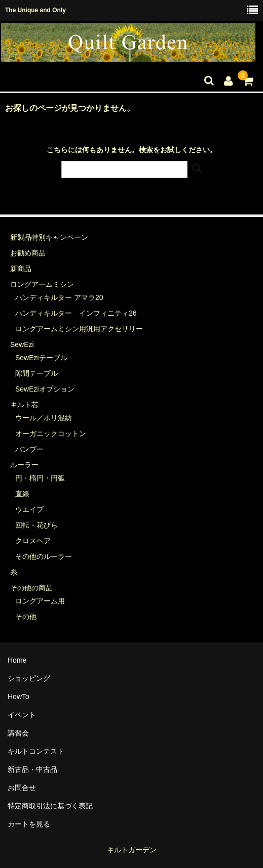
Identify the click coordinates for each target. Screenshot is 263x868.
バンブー (29, 449)
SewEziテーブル (41, 358)
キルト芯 (24, 405)
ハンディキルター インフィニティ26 (76, 313)
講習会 (18, 733)
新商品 (21, 269)
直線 (22, 494)
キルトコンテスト (36, 751)
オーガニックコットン (51, 433)
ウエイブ (29, 509)
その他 (26, 617)
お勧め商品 (28, 253)
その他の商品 (31, 588)
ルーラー (24, 465)
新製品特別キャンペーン (49, 237)
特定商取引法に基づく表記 (50, 806)
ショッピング (29, 678)
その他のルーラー (44, 556)
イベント (22, 715)
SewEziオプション (45, 389)
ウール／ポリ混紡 (44, 418)
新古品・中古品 (32, 769)
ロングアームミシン (42, 284)
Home (17, 660)
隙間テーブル (36, 373)
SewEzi (22, 344)
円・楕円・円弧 (40, 478)
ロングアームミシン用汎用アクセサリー (79, 329)
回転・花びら (36, 525)
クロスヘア (33, 541)
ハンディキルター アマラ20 (59, 297)
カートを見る (29, 824)
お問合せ (22, 788)
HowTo (18, 697)
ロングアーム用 (40, 601)
